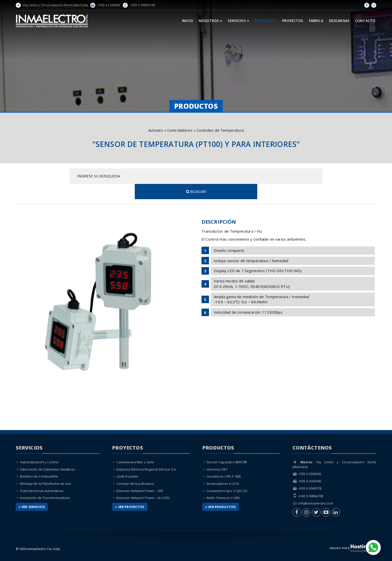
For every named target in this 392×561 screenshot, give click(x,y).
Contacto (365, 21)
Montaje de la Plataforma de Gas (46, 468)
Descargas (339, 21)
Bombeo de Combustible (39, 461)
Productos (266, 21)
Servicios (238, 21)
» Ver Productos (220, 491)
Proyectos (293, 21)
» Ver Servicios (32, 491)
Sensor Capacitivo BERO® (227, 447)
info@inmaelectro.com (316, 488)
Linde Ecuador (127, 461)
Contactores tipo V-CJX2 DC (227, 475)
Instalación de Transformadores (45, 483)
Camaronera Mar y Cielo (135, 447)
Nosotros (210, 21)
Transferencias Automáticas (42, 475)
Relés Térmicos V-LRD (223, 483)
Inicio (187, 21)
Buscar (322, 176)
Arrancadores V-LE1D (223, 468)
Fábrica (316, 21)
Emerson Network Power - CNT (140, 475)
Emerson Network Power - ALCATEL (143, 483)
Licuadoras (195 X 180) (223, 461)
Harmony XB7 (217, 454)
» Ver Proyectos (130, 491)
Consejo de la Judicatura (135, 468)
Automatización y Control (39, 447)
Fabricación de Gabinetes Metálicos (48, 454)
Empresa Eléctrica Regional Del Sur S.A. (147, 454)
